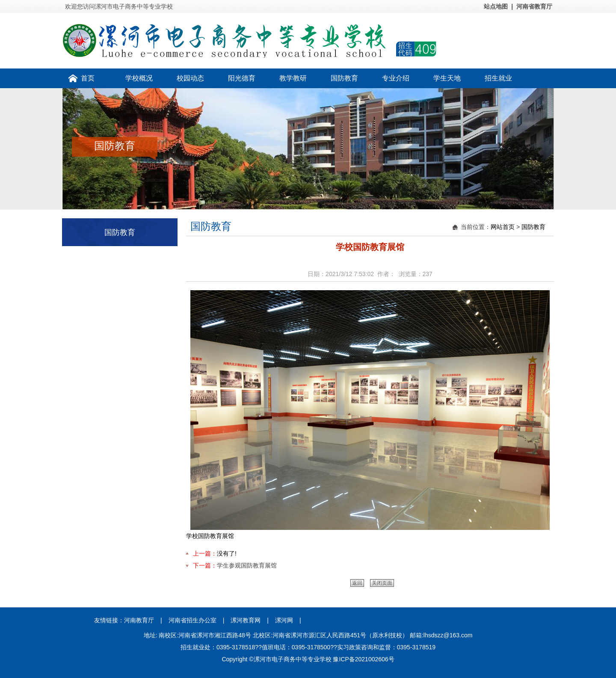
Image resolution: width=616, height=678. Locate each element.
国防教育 (344, 78)
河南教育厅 (139, 620)
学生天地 (447, 78)
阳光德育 (242, 78)
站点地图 (496, 6)
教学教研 (293, 78)
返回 (357, 583)
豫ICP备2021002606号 (363, 659)
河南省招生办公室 (192, 620)
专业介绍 (396, 78)
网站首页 (503, 227)
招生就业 (498, 78)
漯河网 (284, 620)
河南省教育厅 (534, 6)
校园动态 (190, 78)
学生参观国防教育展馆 (247, 565)
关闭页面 (382, 583)
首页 (88, 78)
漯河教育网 (246, 620)
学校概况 (139, 78)
